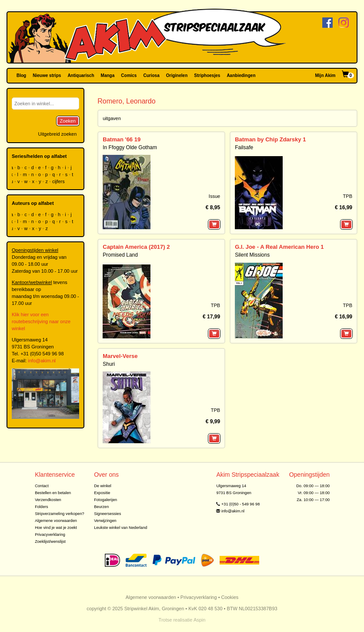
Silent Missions (252, 255)
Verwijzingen (105, 521)
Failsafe (244, 147)
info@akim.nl (42, 361)
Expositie (102, 493)
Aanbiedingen (241, 75)
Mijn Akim (326, 75)
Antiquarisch (81, 75)
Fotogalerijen (105, 500)
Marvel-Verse (120, 356)
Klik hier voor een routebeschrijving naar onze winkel (41, 321)
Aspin (200, 620)
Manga (108, 75)
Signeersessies (107, 514)
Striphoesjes (207, 75)
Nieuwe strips (47, 75)
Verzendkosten (48, 500)
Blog (21, 75)
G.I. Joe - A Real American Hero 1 (279, 247)
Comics (129, 75)
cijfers (59, 181)
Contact (42, 486)
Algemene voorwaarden (56, 521)
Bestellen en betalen (53, 493)
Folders (42, 507)
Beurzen (101, 507)
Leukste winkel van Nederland (120, 528)
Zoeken (68, 121)
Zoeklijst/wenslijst (50, 542)
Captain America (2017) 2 (136, 247)
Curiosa (151, 75)
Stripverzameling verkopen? (60, 514)
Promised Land (120, 255)
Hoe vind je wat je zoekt (56, 528)
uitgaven (112, 118)
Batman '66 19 (122, 139)
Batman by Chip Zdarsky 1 (270, 139)
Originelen (177, 75)
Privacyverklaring (50, 535)
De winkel (103, 486)
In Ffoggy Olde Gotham (130, 147)
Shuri (109, 364)
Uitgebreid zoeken (58, 134)
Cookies (230, 597)
